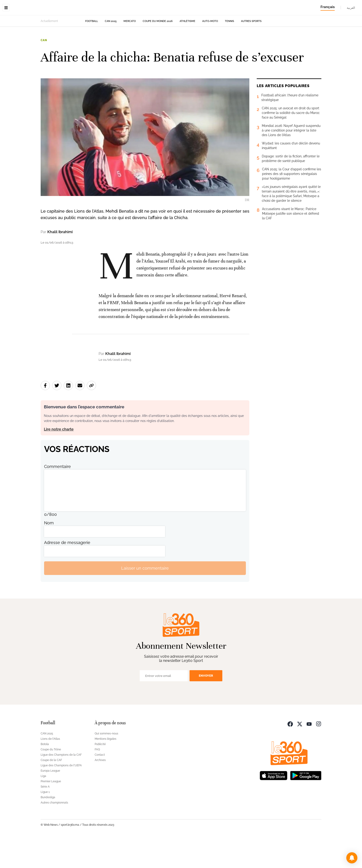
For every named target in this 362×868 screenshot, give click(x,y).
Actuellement (49, 50)
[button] (352, 858)
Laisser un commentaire (145, 597)
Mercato (130, 50)
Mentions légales (106, 768)
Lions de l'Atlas (50, 768)
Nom (49, 552)
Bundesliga (48, 826)
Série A (45, 816)
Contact (100, 784)
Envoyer (206, 705)
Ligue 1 (45, 821)
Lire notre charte (59, 458)
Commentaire (57, 496)
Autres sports (251, 50)
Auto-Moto (210, 50)
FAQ (97, 779)
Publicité (100, 773)
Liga (43, 805)
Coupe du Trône (51, 779)
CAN (44, 69)
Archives (100, 789)
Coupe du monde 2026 (158, 50)
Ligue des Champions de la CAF (61, 784)
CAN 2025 (111, 50)
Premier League (51, 810)
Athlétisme (187, 50)
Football (92, 50)
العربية (351, 8)
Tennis (229, 50)
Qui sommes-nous (106, 763)
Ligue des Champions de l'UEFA (61, 795)
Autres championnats (54, 832)
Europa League (50, 800)
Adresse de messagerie (67, 572)
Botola (45, 773)
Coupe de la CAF (51, 789)
